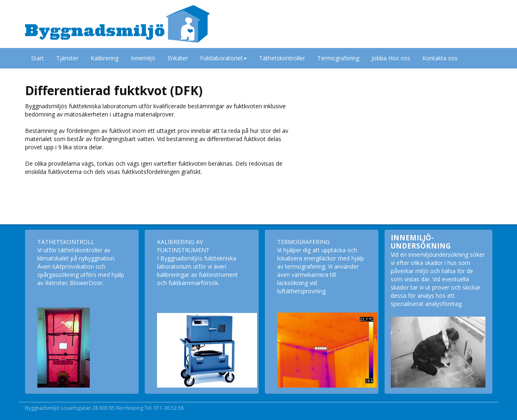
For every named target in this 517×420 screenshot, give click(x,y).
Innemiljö (143, 58)
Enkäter (178, 58)
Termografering (338, 58)
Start (38, 58)
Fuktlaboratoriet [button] (223, 58)
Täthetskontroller (282, 58)
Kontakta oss (440, 58)
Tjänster (67, 58)
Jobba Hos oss (391, 58)
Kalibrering (105, 58)
